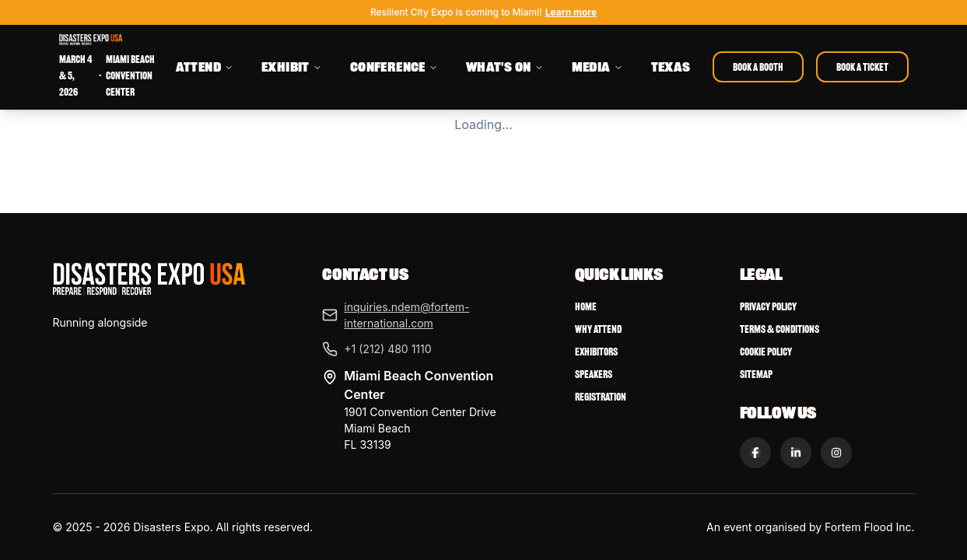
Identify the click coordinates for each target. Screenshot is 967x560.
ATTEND (205, 67)
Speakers (594, 374)
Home (586, 307)
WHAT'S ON (505, 67)
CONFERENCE (394, 67)
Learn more (571, 12)
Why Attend (598, 329)
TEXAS (671, 67)
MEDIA (597, 67)
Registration (601, 397)
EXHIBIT (292, 67)
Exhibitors (596, 352)
